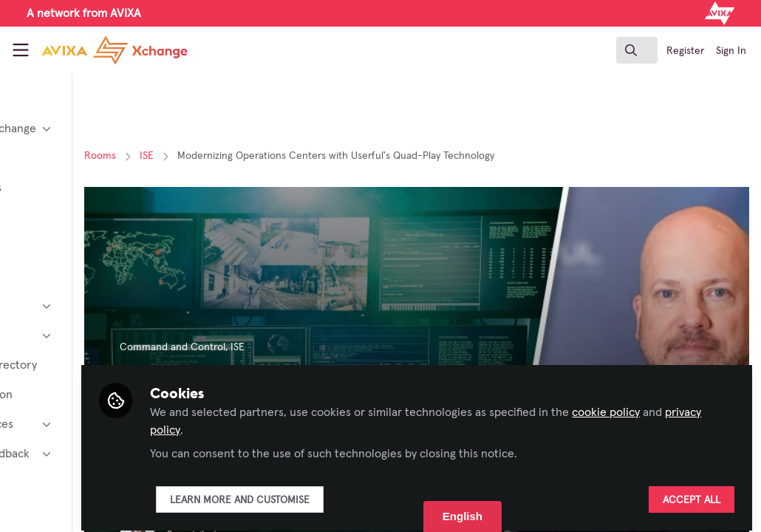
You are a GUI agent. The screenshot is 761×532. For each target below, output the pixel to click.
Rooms (217, 156)
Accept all (692, 493)
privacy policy (357, 423)
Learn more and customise (356, 493)
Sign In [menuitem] (731, 51)
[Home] (98, 50)
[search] (637, 50)
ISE (263, 156)
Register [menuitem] (685, 51)
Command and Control (289, 347)
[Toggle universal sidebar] (21, 50)
